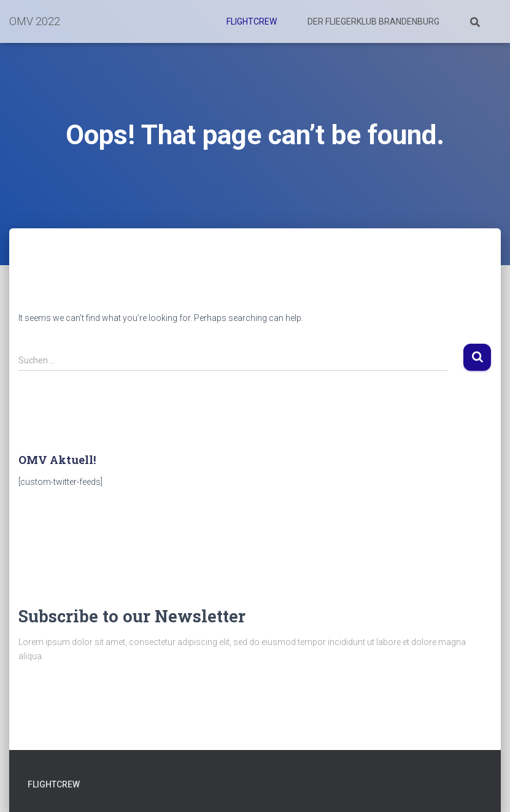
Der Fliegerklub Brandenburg (373, 21)
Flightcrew (252, 21)
